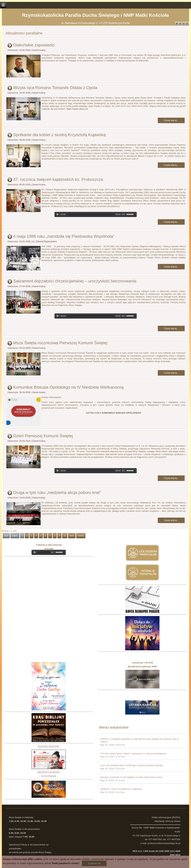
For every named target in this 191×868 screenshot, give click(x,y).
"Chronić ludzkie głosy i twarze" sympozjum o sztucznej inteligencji (133, 754)
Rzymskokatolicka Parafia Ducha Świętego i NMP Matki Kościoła (95, 15)
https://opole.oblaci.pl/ (77, 109)
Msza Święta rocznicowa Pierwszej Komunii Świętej (60, 343)
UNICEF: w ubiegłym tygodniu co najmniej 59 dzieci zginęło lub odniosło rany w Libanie (139, 740)
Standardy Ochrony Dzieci (167, 821)
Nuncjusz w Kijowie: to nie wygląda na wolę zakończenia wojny (131, 777)
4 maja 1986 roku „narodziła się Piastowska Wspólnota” (64, 236)
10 (65, 536)
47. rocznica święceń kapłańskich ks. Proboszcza (58, 179)
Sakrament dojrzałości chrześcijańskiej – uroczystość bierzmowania (75, 281)
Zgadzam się (94, 863)
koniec (81, 536)
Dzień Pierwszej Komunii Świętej (43, 436)
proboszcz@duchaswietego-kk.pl (164, 843)
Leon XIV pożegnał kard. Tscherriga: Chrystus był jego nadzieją (131, 765)
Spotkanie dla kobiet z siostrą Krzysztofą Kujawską (59, 135)
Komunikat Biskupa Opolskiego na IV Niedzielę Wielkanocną (68, 387)
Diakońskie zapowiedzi (34, 45)
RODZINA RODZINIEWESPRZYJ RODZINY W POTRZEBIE (49, 761)
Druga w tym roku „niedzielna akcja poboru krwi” (57, 492)
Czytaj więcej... (171, 120)
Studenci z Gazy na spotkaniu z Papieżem (121, 789)
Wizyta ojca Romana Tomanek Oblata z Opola (55, 88)
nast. (72, 536)
